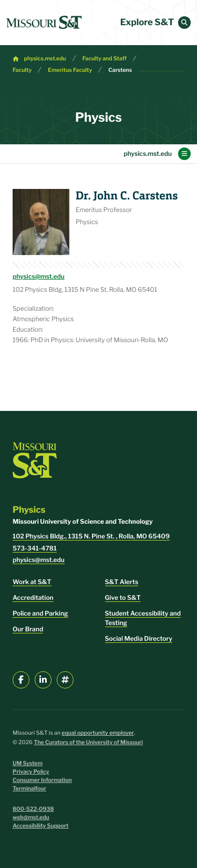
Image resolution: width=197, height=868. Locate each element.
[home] (44, 23)
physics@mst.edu (39, 276)
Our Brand (28, 629)
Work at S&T (32, 582)
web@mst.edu (31, 817)
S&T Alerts (122, 582)
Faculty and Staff (105, 59)
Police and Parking (40, 613)
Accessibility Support (40, 826)
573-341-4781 (35, 548)
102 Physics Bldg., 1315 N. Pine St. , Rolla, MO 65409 (91, 536)
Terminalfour (29, 788)
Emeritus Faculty (70, 70)
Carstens (120, 70)
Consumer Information (42, 780)
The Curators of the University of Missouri (88, 742)
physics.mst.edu (45, 59)
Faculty (22, 70)
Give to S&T (123, 597)
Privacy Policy (31, 772)
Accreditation (33, 597)
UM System (28, 763)
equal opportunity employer (98, 733)
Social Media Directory (139, 638)
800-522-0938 (33, 809)
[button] (184, 23)
